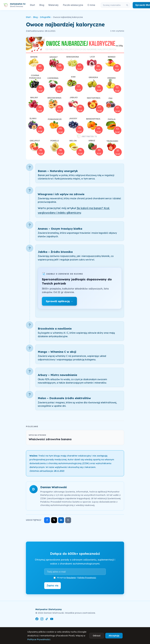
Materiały (54, 5)
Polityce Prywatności (39, 639)
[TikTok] (47, 619)
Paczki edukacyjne (73, 5)
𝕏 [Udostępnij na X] (54, 520)
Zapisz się (53, 585)
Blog (42, 5)
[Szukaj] (127, 5)
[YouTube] (52, 619)
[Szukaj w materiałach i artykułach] (113, 5)
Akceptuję (114, 636)
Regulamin (71, 578)
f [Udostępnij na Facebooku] (47, 520)
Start (32, 5)
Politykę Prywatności (87, 578)
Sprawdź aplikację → (59, 301)
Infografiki (45, 17)
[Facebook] (37, 619)
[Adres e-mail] (75, 572)
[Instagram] (42, 619)
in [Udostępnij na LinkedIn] (61, 520)
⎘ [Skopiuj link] (68, 520)
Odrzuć (97, 636)
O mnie (91, 5)
